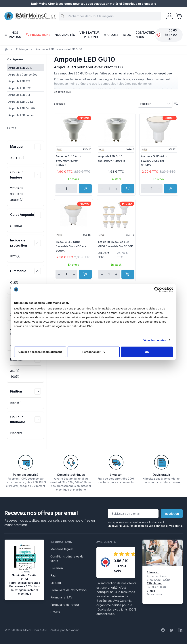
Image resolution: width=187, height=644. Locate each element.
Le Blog (56, 583)
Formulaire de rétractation (68, 590)
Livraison (57, 568)
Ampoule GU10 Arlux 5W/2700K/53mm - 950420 (69, 161)
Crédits (55, 612)
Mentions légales (62, 549)
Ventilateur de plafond (89, 35)
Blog (127, 35)
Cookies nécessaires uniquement (40, 352)
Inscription (172, 514)
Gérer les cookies (154, 340)
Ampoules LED (45, 49)
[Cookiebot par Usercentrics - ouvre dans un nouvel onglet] (157, 289)
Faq (53, 575)
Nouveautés (65, 35)
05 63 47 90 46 (173, 35)
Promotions (38, 35)
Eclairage (22, 49)
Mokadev (72, 630)
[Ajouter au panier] (85, 189)
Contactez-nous (145, 35)
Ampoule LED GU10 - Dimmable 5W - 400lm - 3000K (71, 246)
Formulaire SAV (61, 597)
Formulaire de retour (65, 605)
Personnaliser (94, 352)
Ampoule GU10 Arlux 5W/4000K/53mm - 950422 (154, 161)
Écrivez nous (155, 594)
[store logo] (30, 16)
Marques (111, 35)
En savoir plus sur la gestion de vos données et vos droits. (145, 526)
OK (147, 352)
